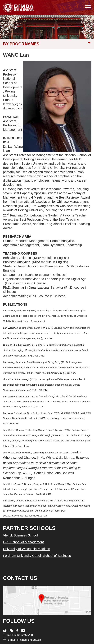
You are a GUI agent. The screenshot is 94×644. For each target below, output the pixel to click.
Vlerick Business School (20, 535)
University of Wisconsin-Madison (27, 549)
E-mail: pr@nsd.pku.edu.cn (24, 640)
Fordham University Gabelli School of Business (37, 556)
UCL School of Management (23, 542)
